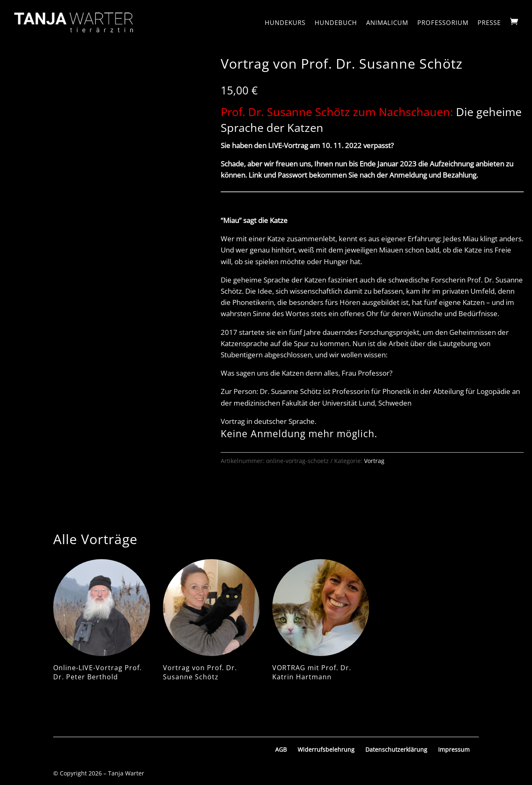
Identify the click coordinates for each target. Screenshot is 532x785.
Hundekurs (285, 23)
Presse (489, 23)
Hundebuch (336, 23)
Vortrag (374, 461)
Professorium (443, 23)
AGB (281, 749)
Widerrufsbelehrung (326, 749)
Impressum (454, 749)
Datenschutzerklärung (396, 749)
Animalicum (387, 23)
